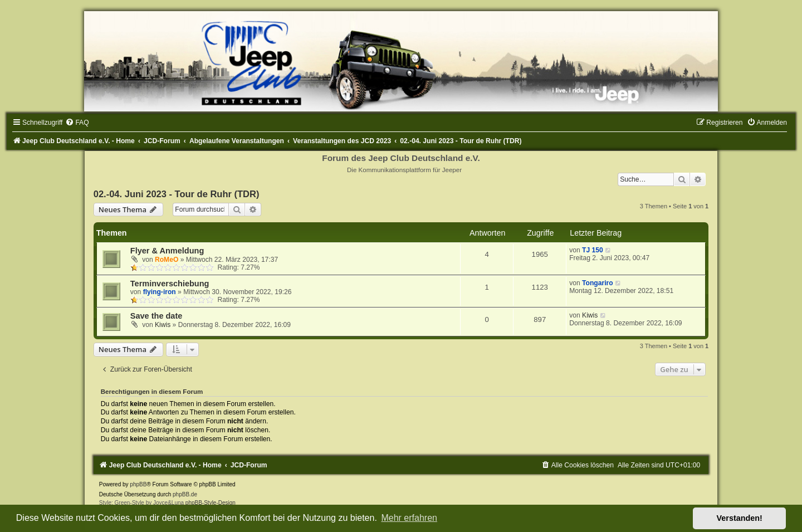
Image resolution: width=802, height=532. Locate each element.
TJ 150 (593, 250)
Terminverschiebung (170, 284)
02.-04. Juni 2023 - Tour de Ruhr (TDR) (177, 194)
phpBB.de (185, 494)
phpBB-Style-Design (211, 503)
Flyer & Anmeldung (167, 251)
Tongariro (598, 283)
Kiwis (163, 325)
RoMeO (167, 260)
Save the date (157, 316)
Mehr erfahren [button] (409, 518)
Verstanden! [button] (740, 518)
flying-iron (160, 292)
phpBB (138, 484)
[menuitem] (77, 123)
